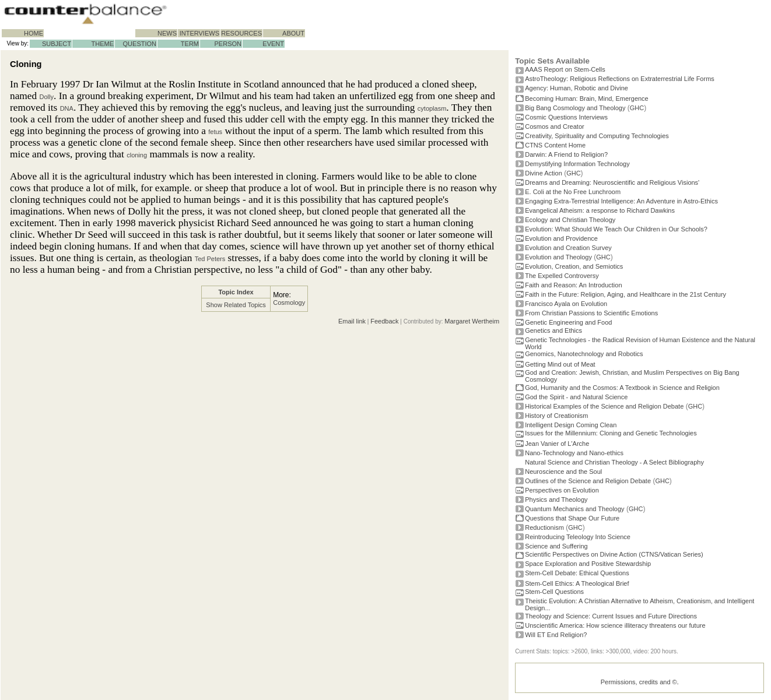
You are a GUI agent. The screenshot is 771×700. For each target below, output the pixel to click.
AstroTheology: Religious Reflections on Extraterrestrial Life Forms (620, 79)
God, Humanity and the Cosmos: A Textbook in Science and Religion (622, 388)
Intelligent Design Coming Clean (571, 425)
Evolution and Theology (558, 257)
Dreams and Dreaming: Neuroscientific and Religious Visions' (612, 182)
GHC (637, 108)
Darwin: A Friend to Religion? (566, 154)
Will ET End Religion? (556, 635)
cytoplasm (432, 108)
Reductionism (544, 527)
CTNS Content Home (555, 145)
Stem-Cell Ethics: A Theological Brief (577, 583)
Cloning (26, 64)
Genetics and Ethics (553, 330)
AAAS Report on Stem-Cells (565, 69)
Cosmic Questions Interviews (566, 117)
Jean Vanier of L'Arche (557, 444)
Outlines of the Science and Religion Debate (588, 481)
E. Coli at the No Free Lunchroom (573, 192)
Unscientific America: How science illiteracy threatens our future (615, 625)
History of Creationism (556, 416)
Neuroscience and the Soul (563, 472)
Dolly (47, 97)
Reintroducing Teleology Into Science (578, 537)
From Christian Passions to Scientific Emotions (591, 313)
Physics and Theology (556, 500)
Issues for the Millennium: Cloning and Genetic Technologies (611, 433)
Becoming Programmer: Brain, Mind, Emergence (587, 99)
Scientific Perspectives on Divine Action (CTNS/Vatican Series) (614, 554)
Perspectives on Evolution (562, 490)
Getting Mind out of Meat (560, 364)
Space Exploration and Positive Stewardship (588, 564)
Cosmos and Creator (555, 126)
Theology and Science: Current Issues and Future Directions (611, 616)
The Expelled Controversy (562, 276)
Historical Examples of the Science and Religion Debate (604, 406)
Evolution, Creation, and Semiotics (574, 266)
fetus (215, 132)
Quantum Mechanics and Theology (574, 509)
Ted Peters (210, 259)
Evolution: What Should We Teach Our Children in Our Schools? (616, 229)
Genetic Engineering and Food (568, 322)
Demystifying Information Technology (577, 164)
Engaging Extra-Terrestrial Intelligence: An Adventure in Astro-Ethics (621, 201)
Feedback (384, 321)
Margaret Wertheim (472, 321)
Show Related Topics (236, 305)
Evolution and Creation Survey (568, 248)
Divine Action (544, 173)
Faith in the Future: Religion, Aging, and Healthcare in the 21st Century (625, 294)
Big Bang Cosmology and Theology (575, 108)
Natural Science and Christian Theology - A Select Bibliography (614, 462)
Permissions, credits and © (639, 682)
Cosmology (289, 302)
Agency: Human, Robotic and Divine (577, 88)
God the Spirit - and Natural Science (576, 397)
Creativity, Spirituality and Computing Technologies (597, 136)
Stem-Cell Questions (554, 592)
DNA (67, 108)
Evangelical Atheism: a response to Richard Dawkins (600, 210)
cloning (137, 155)
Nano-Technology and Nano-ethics (574, 453)
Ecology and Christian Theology (570, 220)
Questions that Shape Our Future (572, 518)
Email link (352, 321)
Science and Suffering (556, 546)
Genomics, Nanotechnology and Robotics (584, 354)
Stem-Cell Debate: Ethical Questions (577, 573)
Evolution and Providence (561, 238)
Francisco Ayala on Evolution (566, 304)
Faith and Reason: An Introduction (573, 285)
